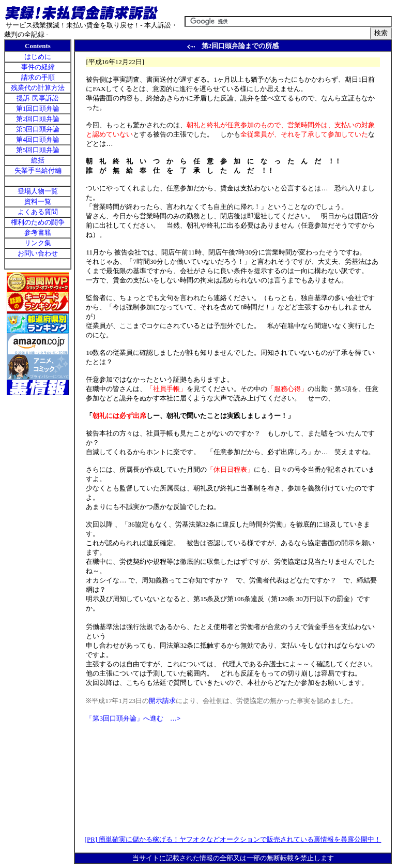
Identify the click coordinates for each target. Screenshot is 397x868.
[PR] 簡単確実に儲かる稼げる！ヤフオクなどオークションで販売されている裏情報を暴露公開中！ (233, 839)
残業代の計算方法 (38, 88)
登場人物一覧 (38, 191)
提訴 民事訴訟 (37, 98)
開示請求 (162, 701)
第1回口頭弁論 (38, 108)
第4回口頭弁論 (38, 139)
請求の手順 (38, 77)
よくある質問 (38, 212)
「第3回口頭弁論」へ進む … (133, 718)
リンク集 (38, 243)
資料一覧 (38, 201)
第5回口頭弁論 (38, 150)
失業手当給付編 (38, 170)
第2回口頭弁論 (38, 119)
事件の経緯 (38, 67)
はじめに (38, 57)
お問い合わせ (38, 253)
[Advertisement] (38, 457)
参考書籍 (38, 233)
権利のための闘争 (38, 222)
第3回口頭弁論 (38, 129)
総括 (38, 160)
